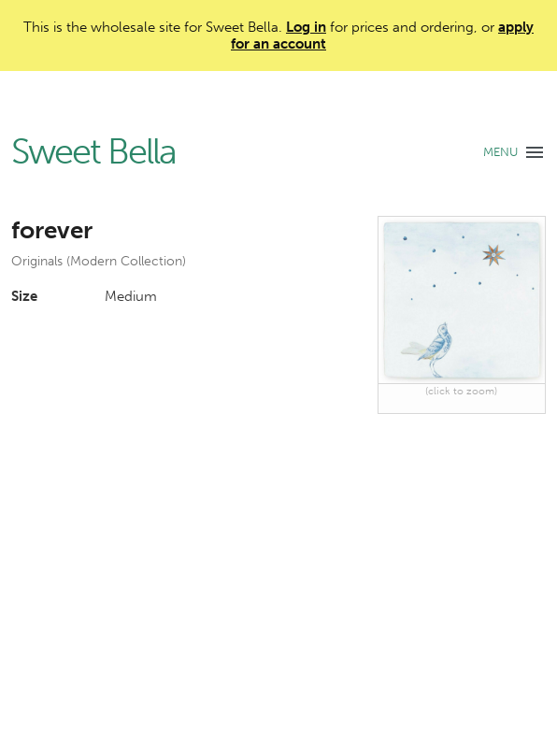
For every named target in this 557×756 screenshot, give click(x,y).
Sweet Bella (93, 152)
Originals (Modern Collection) (99, 261)
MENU (500, 152)
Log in (306, 27)
